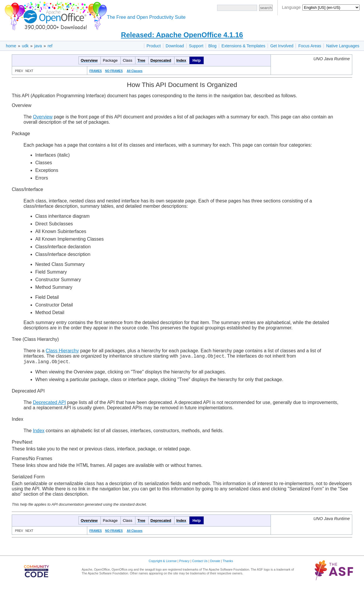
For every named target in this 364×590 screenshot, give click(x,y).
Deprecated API (49, 404)
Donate (215, 563)
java (38, 46)
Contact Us (200, 563)
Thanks (228, 563)
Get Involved (282, 46)
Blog (212, 46)
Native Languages (343, 46)
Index (39, 432)
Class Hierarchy (62, 351)
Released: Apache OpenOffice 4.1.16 (182, 35)
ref (50, 46)
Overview (43, 117)
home (11, 46)
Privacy (184, 563)
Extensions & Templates (243, 46)
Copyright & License (163, 563)
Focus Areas (310, 46)
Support (196, 46)
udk (25, 46)
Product (154, 46)
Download (175, 46)
